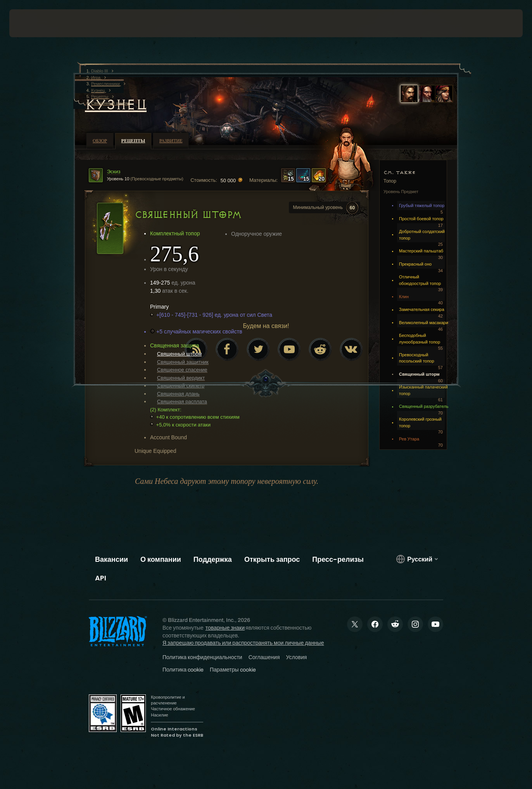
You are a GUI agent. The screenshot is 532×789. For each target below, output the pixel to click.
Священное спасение (182, 370)
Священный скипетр (181, 386)
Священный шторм (179, 354)
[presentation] (33, 23)
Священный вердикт (181, 378)
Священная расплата (182, 401)
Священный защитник (183, 362)
